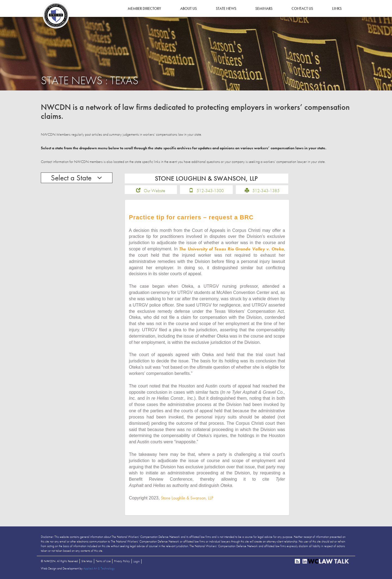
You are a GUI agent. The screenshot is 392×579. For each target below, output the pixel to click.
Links (337, 8)
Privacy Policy (122, 561)
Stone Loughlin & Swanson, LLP (187, 498)
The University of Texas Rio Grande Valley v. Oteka (231, 249)
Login (137, 561)
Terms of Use (103, 561)
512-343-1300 (210, 191)
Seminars (264, 8)
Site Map (87, 561)
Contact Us (302, 8)
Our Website (154, 191)
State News (226, 8)
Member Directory (144, 8)
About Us (189, 8)
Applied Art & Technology (99, 568)
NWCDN (56, 15)
